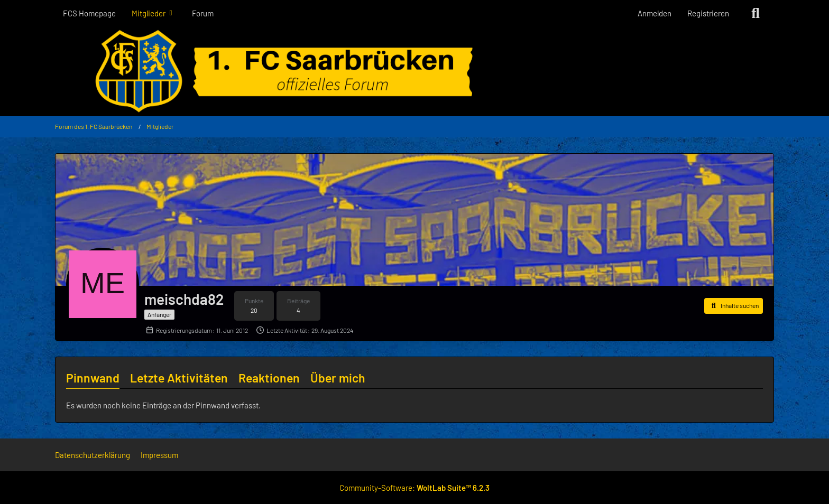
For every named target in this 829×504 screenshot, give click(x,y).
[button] (734, 306)
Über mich (338, 378)
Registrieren (708, 13)
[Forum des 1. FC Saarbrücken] (414, 71)
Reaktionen (269, 378)
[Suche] (756, 13)
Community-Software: (414, 488)
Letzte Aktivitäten (179, 378)
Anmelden (655, 13)
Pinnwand (93, 378)
